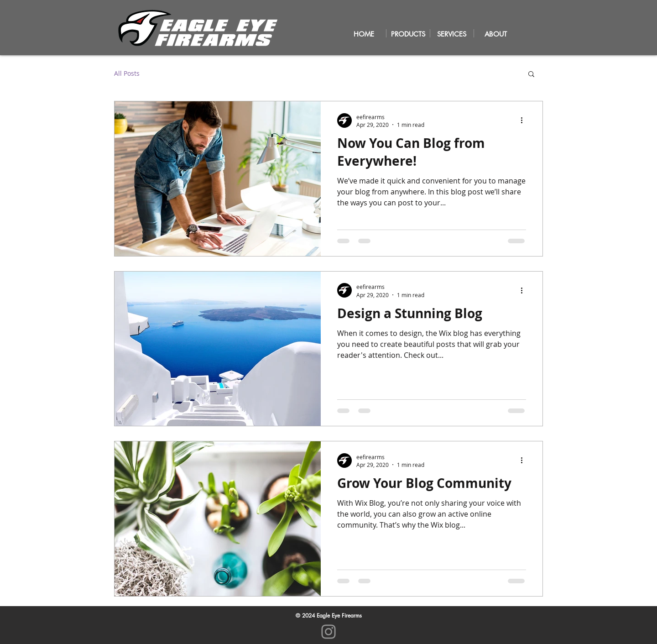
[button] (531, 75)
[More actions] (525, 120)
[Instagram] (328, 632)
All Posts (127, 73)
